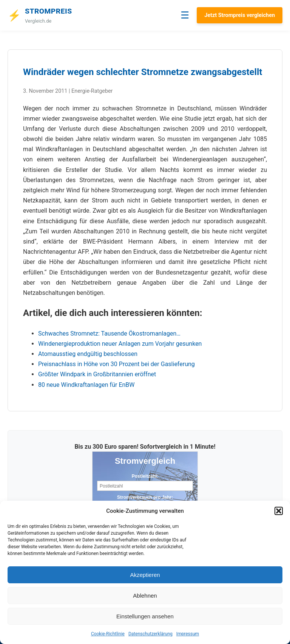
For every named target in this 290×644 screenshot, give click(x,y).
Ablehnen (145, 596)
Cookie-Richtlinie (108, 634)
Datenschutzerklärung (150, 634)
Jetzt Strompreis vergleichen (240, 15)
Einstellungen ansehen (145, 616)
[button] (279, 511)
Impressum (188, 634)
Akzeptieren (145, 575)
